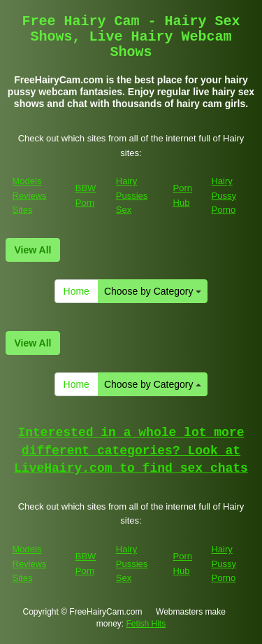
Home (77, 291)
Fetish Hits (146, 624)
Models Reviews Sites (30, 195)
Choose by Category (153, 291)
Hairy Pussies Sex (132, 195)
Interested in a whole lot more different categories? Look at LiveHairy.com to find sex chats (131, 450)
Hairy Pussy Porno (223, 195)
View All (33, 250)
